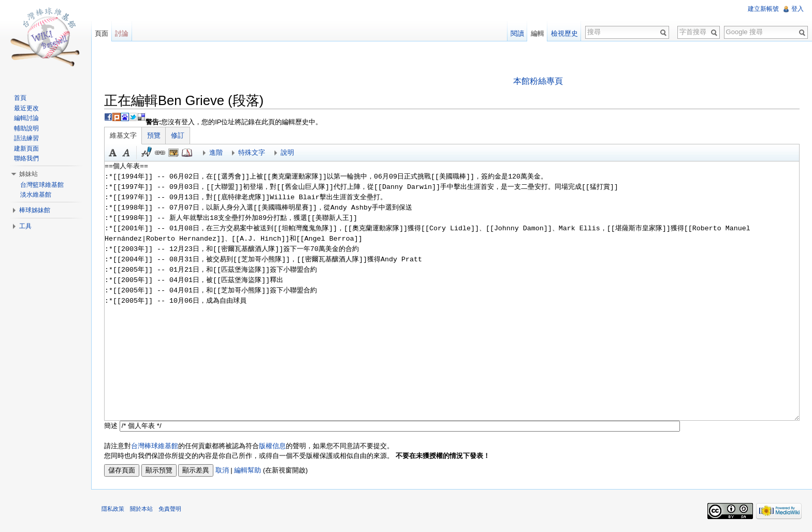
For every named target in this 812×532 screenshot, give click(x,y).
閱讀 (517, 33)
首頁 (20, 98)
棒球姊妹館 (35, 210)
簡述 (111, 426)
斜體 (126, 153)
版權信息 (272, 446)
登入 (798, 9)
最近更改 (26, 108)
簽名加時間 (147, 153)
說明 (287, 152)
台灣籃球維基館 (42, 185)
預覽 (154, 135)
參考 (187, 153)
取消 (222, 470)
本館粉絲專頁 (538, 81)
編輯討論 (26, 118)
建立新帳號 (763, 9)
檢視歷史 (564, 33)
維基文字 (123, 135)
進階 (216, 152)
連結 (160, 153)
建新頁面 (26, 149)
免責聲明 (170, 509)
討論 (122, 33)
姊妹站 (28, 174)
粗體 (113, 153)
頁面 (102, 33)
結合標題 (173, 153)
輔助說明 (26, 128)
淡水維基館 (36, 195)
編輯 (538, 33)
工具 (25, 226)
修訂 (178, 135)
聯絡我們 (26, 158)
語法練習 (26, 138)
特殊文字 (252, 152)
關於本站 (141, 509)
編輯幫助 (248, 470)
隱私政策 (113, 509)
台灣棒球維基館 (155, 446)
